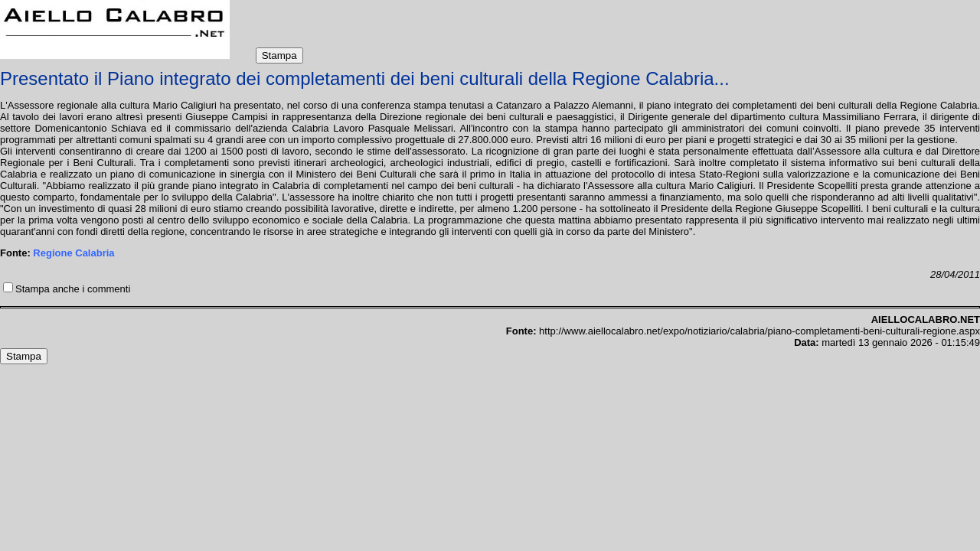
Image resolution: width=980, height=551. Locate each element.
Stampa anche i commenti (73, 289)
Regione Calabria (73, 253)
